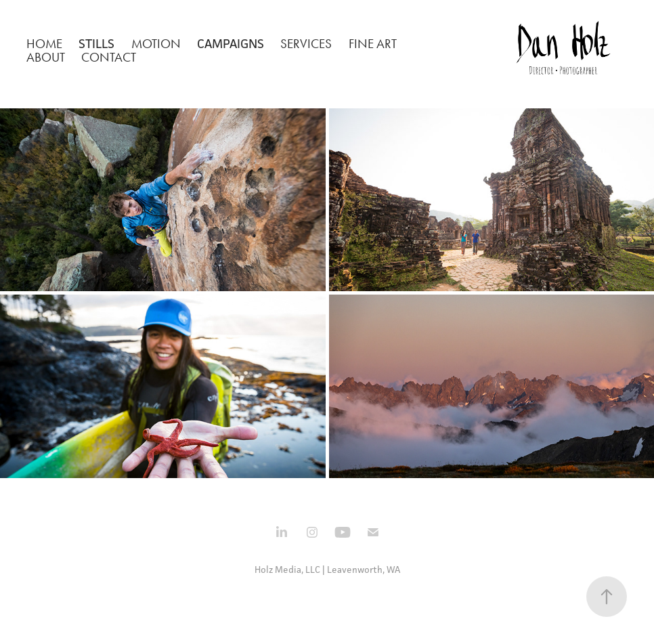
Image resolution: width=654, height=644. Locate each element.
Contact (109, 57)
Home (44, 44)
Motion (156, 44)
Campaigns (231, 43)
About (46, 57)
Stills (96, 43)
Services (306, 44)
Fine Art (373, 44)
